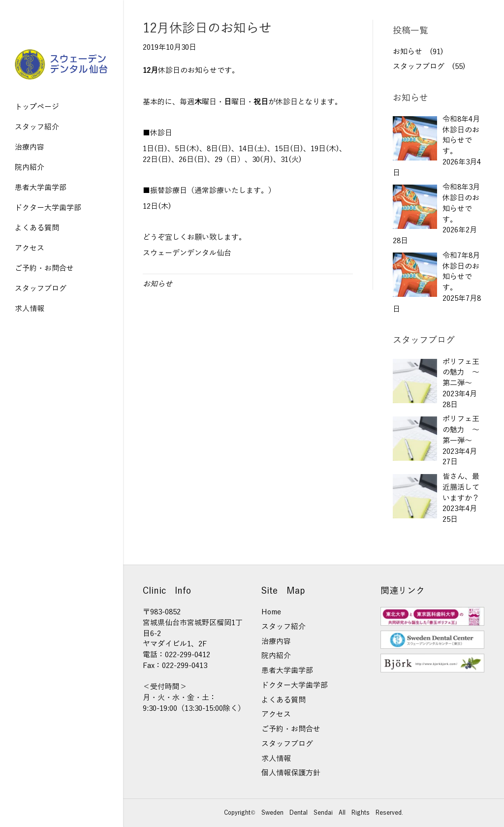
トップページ (37, 107)
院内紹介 (30, 167)
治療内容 (30, 147)
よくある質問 (37, 228)
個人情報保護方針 (291, 773)
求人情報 (30, 309)
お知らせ (157, 284)
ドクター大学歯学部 (48, 208)
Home (271, 612)
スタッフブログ (41, 288)
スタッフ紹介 (37, 127)
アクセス (30, 248)
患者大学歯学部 (41, 188)
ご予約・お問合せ (44, 268)
